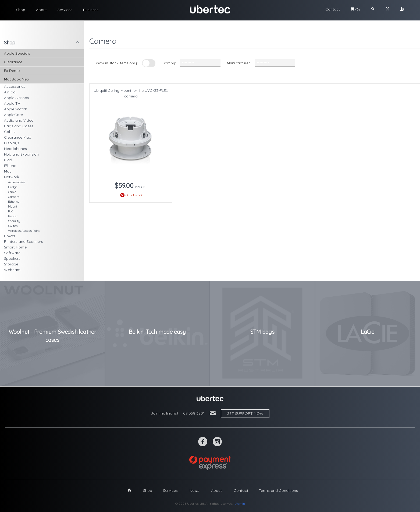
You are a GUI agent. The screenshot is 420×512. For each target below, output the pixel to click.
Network (12, 177)
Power (10, 236)
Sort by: (169, 63)
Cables (10, 132)
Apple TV (12, 103)
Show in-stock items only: (116, 63)
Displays (12, 143)
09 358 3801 (194, 413)
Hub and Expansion (21, 154)
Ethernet (14, 201)
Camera (14, 197)
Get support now (245, 413)
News (194, 490)
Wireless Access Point (24, 231)
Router (13, 216)
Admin (240, 504)
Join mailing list (165, 413)
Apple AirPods (17, 98)
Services (65, 10)
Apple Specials (17, 53)
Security (14, 221)
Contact (333, 9)
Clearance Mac (17, 137)
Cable (12, 192)
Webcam (12, 270)
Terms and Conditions (278, 490)
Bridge (13, 187)
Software (12, 253)
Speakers (12, 258)
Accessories (15, 86)
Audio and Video (19, 120)
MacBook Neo (17, 79)
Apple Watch (16, 109)
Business (91, 10)
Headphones (15, 149)
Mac (8, 171)
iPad (8, 160)
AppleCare (13, 115)
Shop (21, 10)
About (41, 10)
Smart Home (15, 247)
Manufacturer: (239, 63)
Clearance (13, 62)
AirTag (10, 92)
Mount (13, 206)
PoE (11, 211)
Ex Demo (12, 71)
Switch (13, 226)
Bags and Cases (19, 126)
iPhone (10, 166)
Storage (11, 264)
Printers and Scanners (24, 241)
